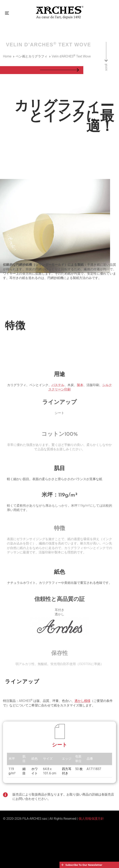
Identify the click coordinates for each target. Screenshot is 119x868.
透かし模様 (83, 701)
